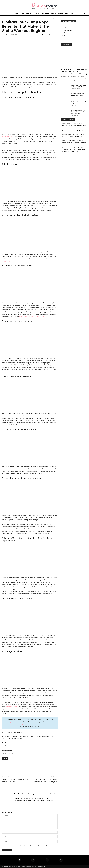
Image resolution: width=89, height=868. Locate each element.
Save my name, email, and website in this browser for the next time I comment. (29, 846)
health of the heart (8, 137)
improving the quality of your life (23, 724)
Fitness (14, 18)
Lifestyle (36, 13)
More (72, 13)
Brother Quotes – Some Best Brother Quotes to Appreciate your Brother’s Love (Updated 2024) (74, 142)
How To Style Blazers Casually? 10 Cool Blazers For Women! (15, 780)
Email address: (7, 751)
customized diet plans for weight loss (32, 316)
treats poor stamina (12, 707)
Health (8, 18)
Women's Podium (65, 74)
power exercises (16, 722)
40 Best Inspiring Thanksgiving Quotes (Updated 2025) (74, 70)
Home (17, 13)
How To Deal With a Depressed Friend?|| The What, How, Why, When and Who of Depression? (73, 150)
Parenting (45, 13)
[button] (85, 14)
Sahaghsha (6, 34)
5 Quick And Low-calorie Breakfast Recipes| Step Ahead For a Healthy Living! (46, 781)
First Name (6, 743)
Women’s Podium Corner (60, 13)
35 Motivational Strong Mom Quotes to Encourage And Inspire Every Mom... (78, 112)
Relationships (26, 13)
